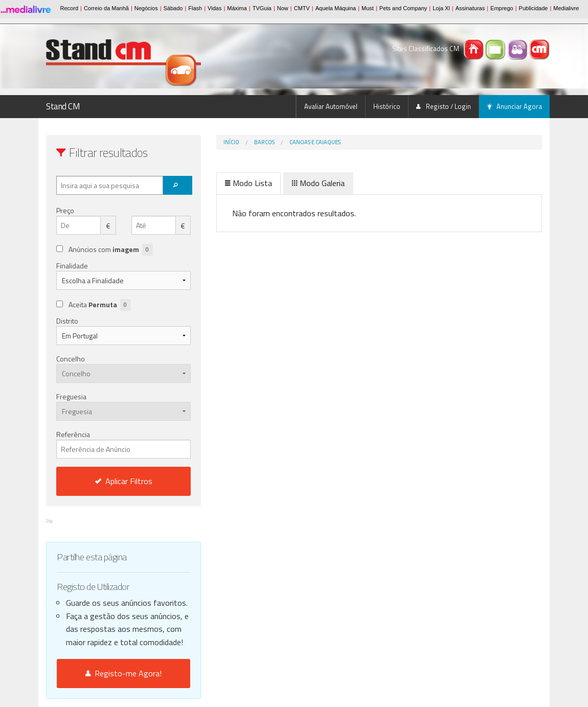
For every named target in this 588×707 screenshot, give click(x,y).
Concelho (71, 359)
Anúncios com (111, 250)
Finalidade (72, 266)
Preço (65, 210)
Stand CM (63, 106)
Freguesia (71, 396)
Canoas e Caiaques (315, 142)
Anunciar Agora (514, 106)
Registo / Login (444, 106)
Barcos (264, 142)
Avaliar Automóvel (331, 106)
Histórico (387, 106)
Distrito (67, 321)
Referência (123, 444)
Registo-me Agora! (123, 673)
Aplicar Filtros (124, 481)
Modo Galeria (318, 183)
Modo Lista (248, 183)
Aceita (100, 305)
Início (231, 142)
